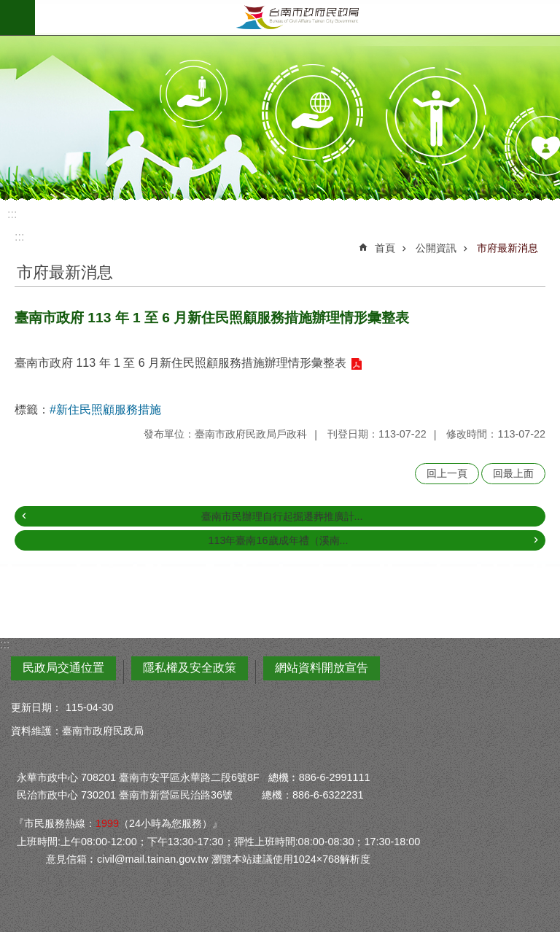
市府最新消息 (507, 248)
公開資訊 (436, 248)
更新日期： (36, 707)
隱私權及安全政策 (190, 668)
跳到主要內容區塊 (8, 8)
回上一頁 (447, 473)
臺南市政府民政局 (297, 18)
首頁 (385, 248)
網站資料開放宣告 (322, 668)
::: (12, 214)
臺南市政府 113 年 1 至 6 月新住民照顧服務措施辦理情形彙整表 (180, 363)
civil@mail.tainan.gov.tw (153, 859)
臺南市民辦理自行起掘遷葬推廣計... (282, 516)
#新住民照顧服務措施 (105, 409)
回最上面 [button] (513, 473)
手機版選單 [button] (17, 18)
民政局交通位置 (63, 668)
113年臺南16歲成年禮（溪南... (278, 540)
